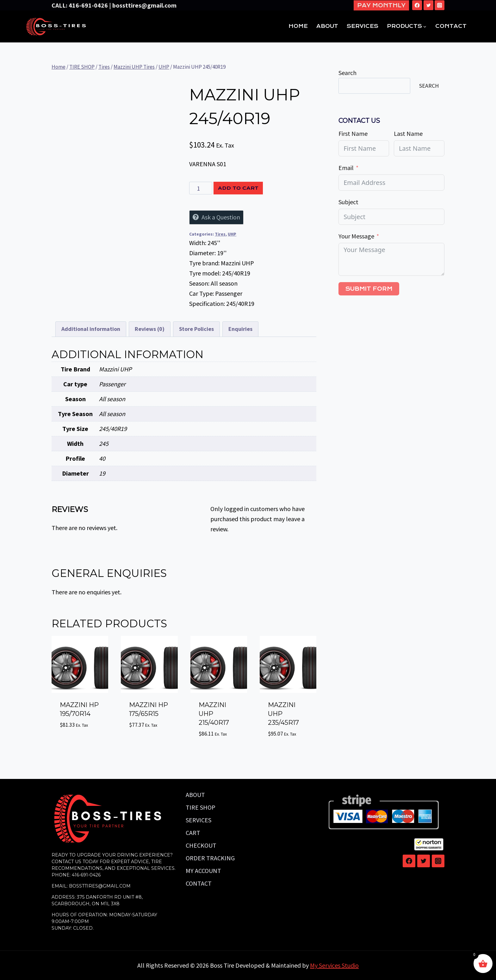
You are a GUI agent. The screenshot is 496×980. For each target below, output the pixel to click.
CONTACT (451, 26)
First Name (353, 133)
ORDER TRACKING (210, 858)
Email (346, 168)
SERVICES (363, 26)
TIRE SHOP (201, 807)
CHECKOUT (201, 845)
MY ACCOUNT (203, 871)
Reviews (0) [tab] (150, 329)
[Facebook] (417, 5)
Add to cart (238, 188)
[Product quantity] (201, 188)
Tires (220, 234)
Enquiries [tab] (240, 329)
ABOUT (327, 26)
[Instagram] (440, 5)
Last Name (408, 133)
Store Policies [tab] (196, 329)
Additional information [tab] (91, 329)
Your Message (356, 236)
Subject (348, 202)
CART (193, 833)
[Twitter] (428, 5)
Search (347, 73)
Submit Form (369, 289)
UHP (232, 234)
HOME (298, 26)
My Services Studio (334, 965)
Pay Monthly (381, 5)
